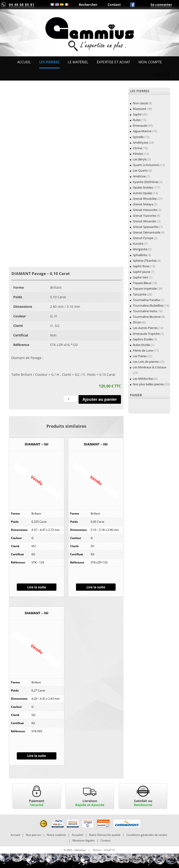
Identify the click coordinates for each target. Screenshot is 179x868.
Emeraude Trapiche (146, 334)
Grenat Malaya (143, 204)
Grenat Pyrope (143, 238)
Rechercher (88, 5)
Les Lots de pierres (146, 362)
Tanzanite (140, 294)
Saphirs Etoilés (143, 339)
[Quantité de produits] (70, 399)
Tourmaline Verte (145, 311)
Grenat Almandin (145, 221)
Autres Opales (143, 193)
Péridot (138, 154)
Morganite (140, 249)
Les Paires (140, 356)
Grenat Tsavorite (144, 216)
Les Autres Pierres (145, 328)
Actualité (77, 835)
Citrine (137, 148)
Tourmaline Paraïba (146, 300)
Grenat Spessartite (146, 227)
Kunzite (138, 244)
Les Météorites (143, 379)
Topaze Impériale (145, 288)
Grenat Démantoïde (147, 232)
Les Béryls (140, 159)
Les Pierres (49, 62)
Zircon (137, 322)
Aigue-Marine (142, 131)
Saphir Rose (141, 266)
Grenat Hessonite (145, 210)
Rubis (137, 120)
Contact (114, 5)
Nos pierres (33, 835)
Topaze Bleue (142, 283)
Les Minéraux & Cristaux (150, 367)
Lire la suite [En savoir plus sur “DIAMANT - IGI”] (37, 587)
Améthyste (140, 142)
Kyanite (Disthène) (146, 182)
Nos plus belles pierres (148, 384)
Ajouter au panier (100, 399)
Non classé (140, 103)
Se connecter (161, 5)
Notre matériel (56, 835)
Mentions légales (84, 840)
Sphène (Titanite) (145, 261)
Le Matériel (78, 62)
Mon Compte (150, 62)
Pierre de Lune (143, 350)
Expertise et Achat (114, 62)
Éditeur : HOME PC (104, 850)
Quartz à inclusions (146, 165)
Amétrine (139, 176)
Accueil (24, 62)
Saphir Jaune (141, 272)
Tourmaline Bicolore (147, 317)
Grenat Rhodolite (145, 199)
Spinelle (138, 137)
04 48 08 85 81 (22, 5)
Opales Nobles (143, 187)
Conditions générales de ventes (147, 835)
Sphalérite (140, 255)
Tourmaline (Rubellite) (148, 305)
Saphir (137, 114)
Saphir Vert (141, 277)
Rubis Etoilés (142, 345)
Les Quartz (140, 170)
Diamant (140, 109)
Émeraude (140, 125)
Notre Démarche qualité (105, 835)
